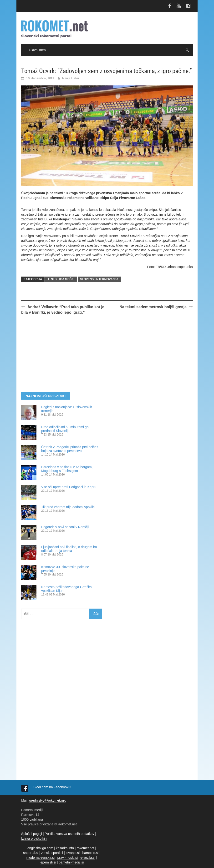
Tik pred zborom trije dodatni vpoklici (68, 507)
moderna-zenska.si (41, 858)
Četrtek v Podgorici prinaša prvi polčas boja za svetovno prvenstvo (70, 449)
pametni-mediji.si (71, 862)
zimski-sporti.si (52, 853)
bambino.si (91, 853)
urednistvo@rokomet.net (47, 800)
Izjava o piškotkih (34, 838)
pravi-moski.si (67, 858)
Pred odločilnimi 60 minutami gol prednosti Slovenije (65, 429)
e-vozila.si (88, 858)
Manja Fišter (71, 78)
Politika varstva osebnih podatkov (70, 834)
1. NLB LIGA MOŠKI (61, 279)
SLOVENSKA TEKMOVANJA (99, 279)
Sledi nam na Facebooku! (53, 787)
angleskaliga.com (40, 848)
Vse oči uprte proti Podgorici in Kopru (69, 487)
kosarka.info (65, 848)
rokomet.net (86, 848)
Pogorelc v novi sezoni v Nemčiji (65, 527)
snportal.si (31, 853)
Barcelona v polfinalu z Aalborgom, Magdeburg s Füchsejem (67, 469)
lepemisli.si (48, 862)
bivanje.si (73, 853)
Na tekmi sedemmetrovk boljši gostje (153, 307)
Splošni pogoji (32, 834)
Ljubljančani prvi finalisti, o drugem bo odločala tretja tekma (69, 549)
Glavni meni (38, 50)
